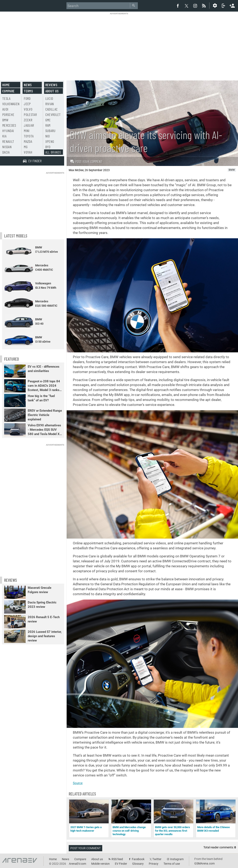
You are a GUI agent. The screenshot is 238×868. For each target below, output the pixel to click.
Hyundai (8, 131)
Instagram (177, 859)
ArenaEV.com (78, 864)
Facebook (138, 859)
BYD (48, 147)
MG (26, 147)
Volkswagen (11, 104)
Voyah (28, 152)
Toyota (29, 136)
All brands (53, 152)
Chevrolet (53, 114)
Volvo (28, 109)
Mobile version (100, 864)
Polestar (30, 114)
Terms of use (172, 864)
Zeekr (28, 120)
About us (52, 91)
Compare (8, 91)
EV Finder (121, 864)
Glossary (138, 864)
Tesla (6, 98)
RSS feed (117, 859)
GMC (48, 120)
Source (78, 783)
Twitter (157, 859)
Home (6, 85)
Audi (5, 109)
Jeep (27, 104)
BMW (5, 120)
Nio (48, 136)
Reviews (51, 85)
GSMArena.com (204, 863)
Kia (4, 136)
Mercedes (9, 125)
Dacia (6, 152)
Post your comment (86, 161)
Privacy (154, 864)
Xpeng (50, 141)
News (28, 85)
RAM (48, 125)
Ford (27, 98)
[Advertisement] (119, 44)
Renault (8, 141)
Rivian (50, 104)
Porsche (8, 114)
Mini (27, 131)
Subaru (50, 131)
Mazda (28, 141)
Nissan (7, 147)
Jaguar (29, 125)
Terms (28, 91)
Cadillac (52, 109)
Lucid (49, 98)
